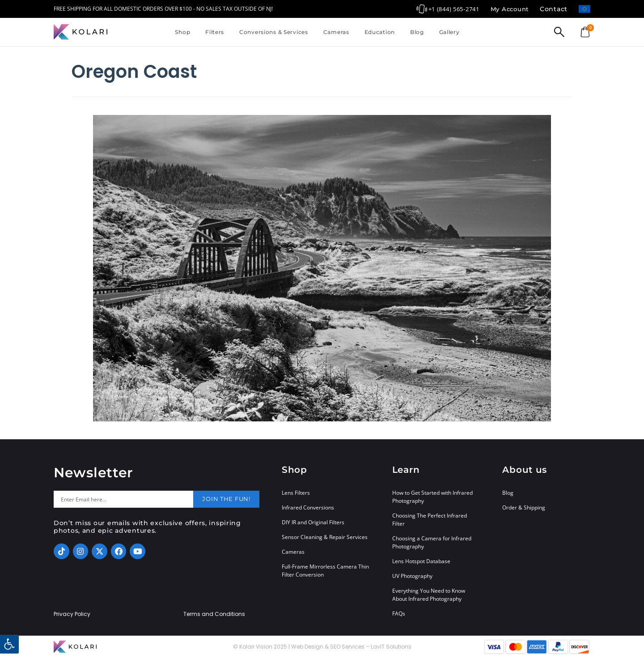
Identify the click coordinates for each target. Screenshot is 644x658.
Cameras (336, 32)
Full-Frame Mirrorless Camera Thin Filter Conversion (325, 571)
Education (380, 32)
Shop (182, 32)
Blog (417, 32)
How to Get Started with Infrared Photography (432, 497)
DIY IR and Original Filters (313, 522)
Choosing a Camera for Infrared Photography (432, 542)
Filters (215, 32)
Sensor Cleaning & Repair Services (325, 537)
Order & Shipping (524, 507)
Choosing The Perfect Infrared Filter (430, 520)
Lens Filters (296, 493)
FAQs (399, 613)
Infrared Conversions (308, 507)
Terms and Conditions (214, 614)
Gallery (449, 32)
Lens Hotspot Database (421, 561)
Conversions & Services (274, 32)
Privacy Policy (72, 614)
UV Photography (412, 576)
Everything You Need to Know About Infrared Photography (429, 595)
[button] (9, 644)
